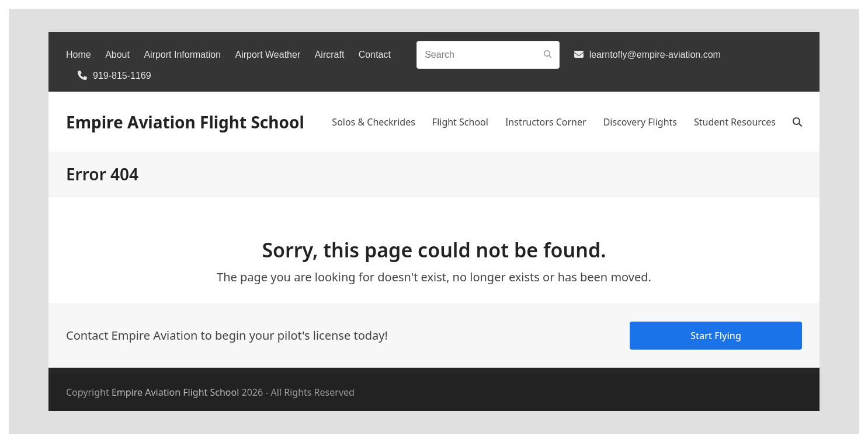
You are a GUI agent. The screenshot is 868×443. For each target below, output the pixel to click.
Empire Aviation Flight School (185, 122)
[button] (797, 122)
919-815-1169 (122, 76)
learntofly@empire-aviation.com (655, 55)
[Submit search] (548, 55)
